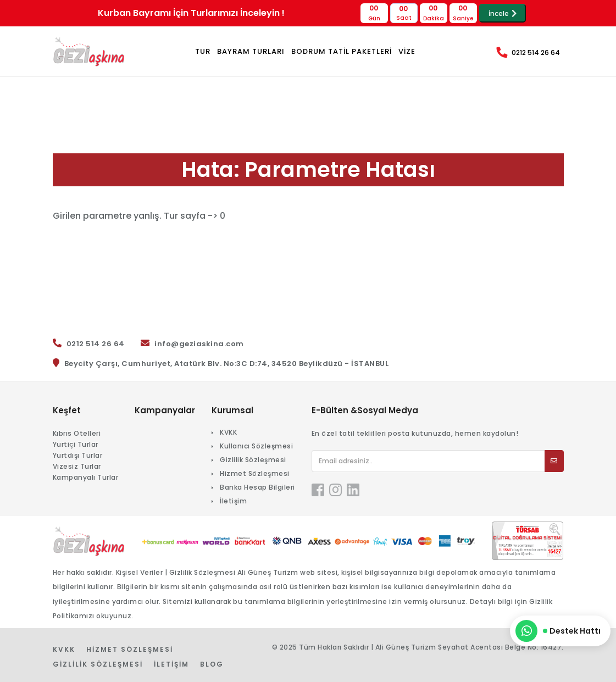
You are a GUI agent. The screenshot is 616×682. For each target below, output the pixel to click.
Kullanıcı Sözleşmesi (256, 446)
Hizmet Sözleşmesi (255, 473)
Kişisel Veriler (140, 572)
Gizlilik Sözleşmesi (253, 460)
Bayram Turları (251, 51)
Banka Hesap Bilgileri (257, 487)
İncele (503, 13)
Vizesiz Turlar (77, 466)
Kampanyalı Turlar (86, 477)
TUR (203, 51)
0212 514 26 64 (536, 52)
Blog (212, 664)
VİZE (407, 51)
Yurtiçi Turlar (76, 444)
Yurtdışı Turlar (78, 455)
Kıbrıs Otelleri (77, 433)
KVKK (228, 432)
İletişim (233, 501)
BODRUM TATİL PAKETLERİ (342, 51)
